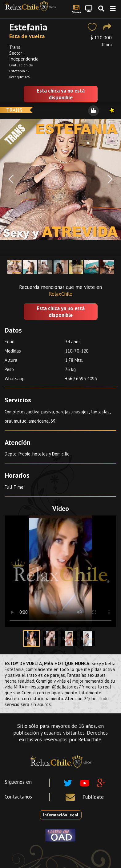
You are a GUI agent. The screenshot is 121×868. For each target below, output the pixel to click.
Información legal (61, 815)
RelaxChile (61, 294)
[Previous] (11, 179)
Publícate (93, 797)
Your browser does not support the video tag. (60, 571)
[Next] (110, 179)
